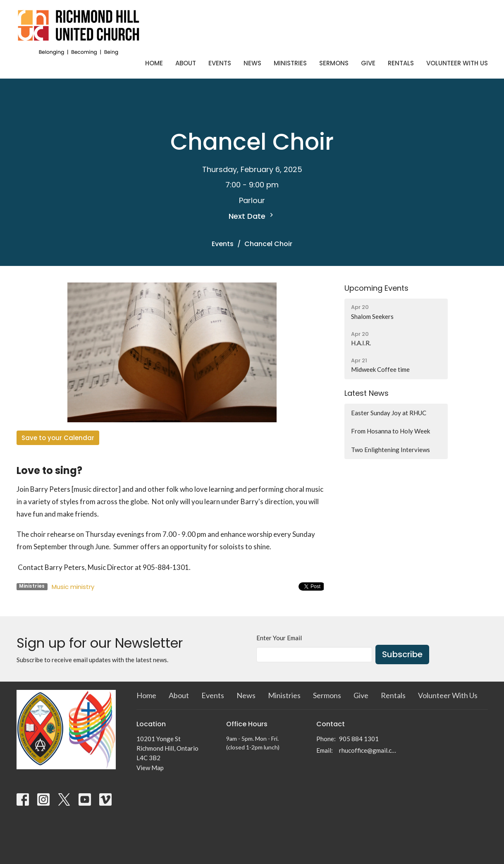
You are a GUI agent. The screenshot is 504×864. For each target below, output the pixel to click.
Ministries (290, 63)
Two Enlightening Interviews (391, 450)
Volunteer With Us (457, 63)
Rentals (401, 63)
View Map (150, 768)
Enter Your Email (279, 638)
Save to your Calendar (58, 438)
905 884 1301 (359, 739)
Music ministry (73, 587)
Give (368, 63)
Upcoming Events (376, 288)
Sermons (334, 63)
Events (220, 63)
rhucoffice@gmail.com (369, 750)
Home (154, 63)
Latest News (367, 393)
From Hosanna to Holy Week (391, 431)
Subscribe (402, 654)
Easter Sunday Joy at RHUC (389, 413)
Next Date (252, 216)
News (252, 63)
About (186, 63)
